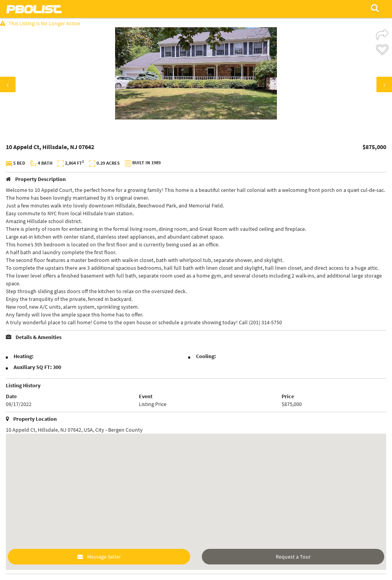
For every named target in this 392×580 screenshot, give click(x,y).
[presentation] (8, 84)
